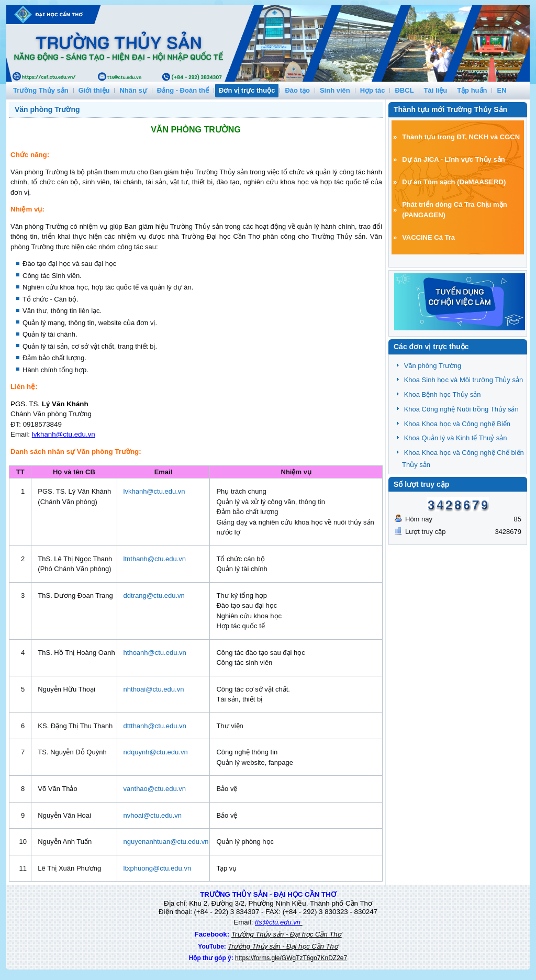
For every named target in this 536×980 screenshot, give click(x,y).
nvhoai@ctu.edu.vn (153, 815)
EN (501, 90)
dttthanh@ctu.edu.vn (155, 726)
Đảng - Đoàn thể (183, 90)
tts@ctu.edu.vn (278, 922)
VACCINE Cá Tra (428, 237)
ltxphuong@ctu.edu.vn (158, 868)
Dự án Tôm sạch (428, 182)
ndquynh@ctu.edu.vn (156, 752)
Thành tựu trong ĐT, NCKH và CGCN (461, 137)
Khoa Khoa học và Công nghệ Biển (457, 424)
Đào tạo (297, 90)
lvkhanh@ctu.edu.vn (64, 434)
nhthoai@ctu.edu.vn (154, 689)
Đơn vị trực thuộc (247, 90)
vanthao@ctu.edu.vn (155, 789)
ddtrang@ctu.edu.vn (154, 595)
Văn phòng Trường (47, 109)
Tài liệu (436, 90)
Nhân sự (133, 90)
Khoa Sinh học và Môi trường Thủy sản (464, 380)
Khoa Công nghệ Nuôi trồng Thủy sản (461, 409)
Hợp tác (373, 90)
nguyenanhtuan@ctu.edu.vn (166, 842)
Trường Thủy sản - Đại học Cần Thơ (287, 934)
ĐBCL (404, 90)
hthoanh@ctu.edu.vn (155, 653)
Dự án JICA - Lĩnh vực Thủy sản (453, 159)
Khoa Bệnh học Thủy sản (443, 394)
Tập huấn (472, 90)
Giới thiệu (94, 90)
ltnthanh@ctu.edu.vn (155, 559)
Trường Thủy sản (41, 90)
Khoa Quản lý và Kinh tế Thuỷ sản (456, 438)
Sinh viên (335, 90)
